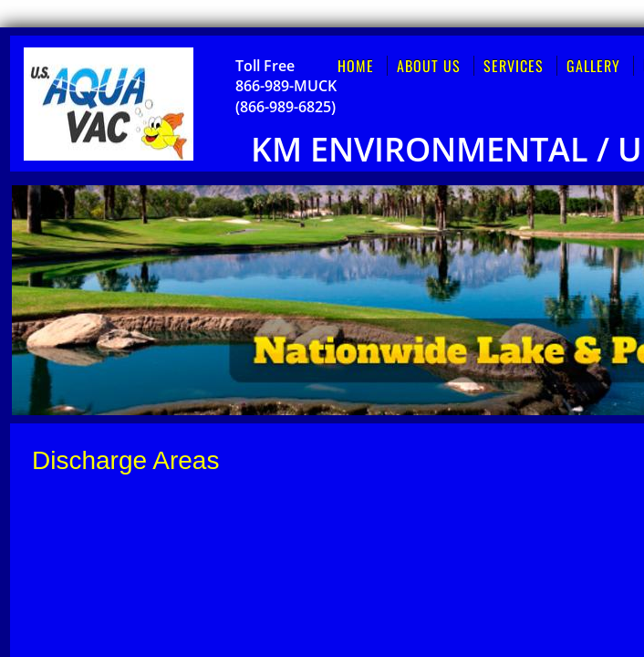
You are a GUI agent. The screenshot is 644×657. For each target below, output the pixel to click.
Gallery (593, 66)
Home (356, 66)
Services (514, 66)
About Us (429, 66)
